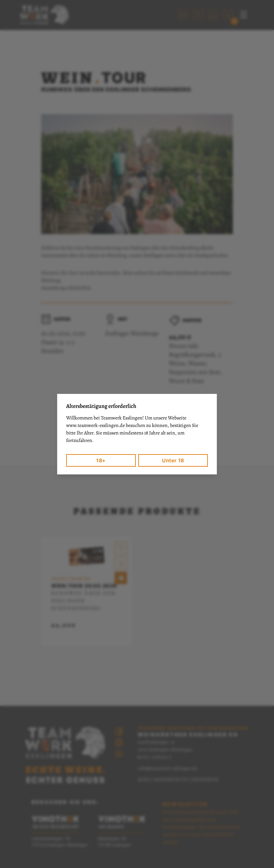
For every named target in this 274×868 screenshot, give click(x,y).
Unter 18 (173, 460)
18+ (101, 460)
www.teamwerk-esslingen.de (95, 425)
